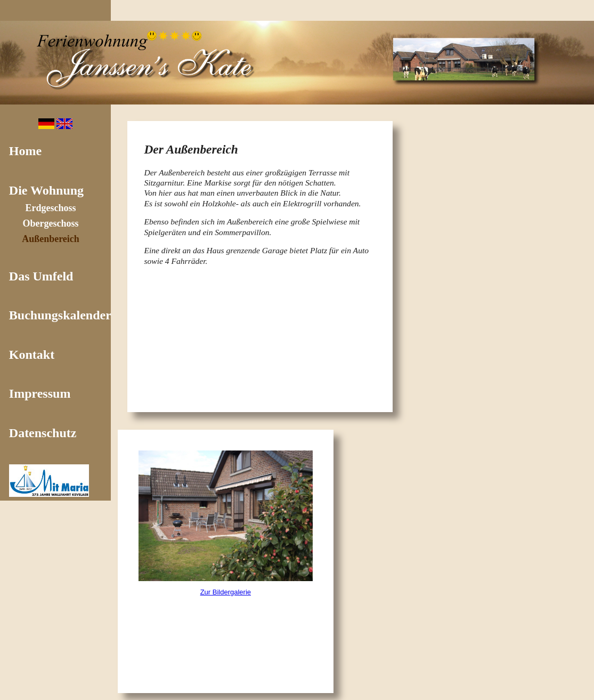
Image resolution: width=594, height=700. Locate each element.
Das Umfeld (41, 276)
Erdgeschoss (50, 208)
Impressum (40, 393)
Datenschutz (43, 433)
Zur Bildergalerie (226, 592)
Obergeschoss (51, 223)
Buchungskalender (60, 315)
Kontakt (32, 355)
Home (25, 151)
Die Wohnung (46, 190)
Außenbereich (51, 239)
